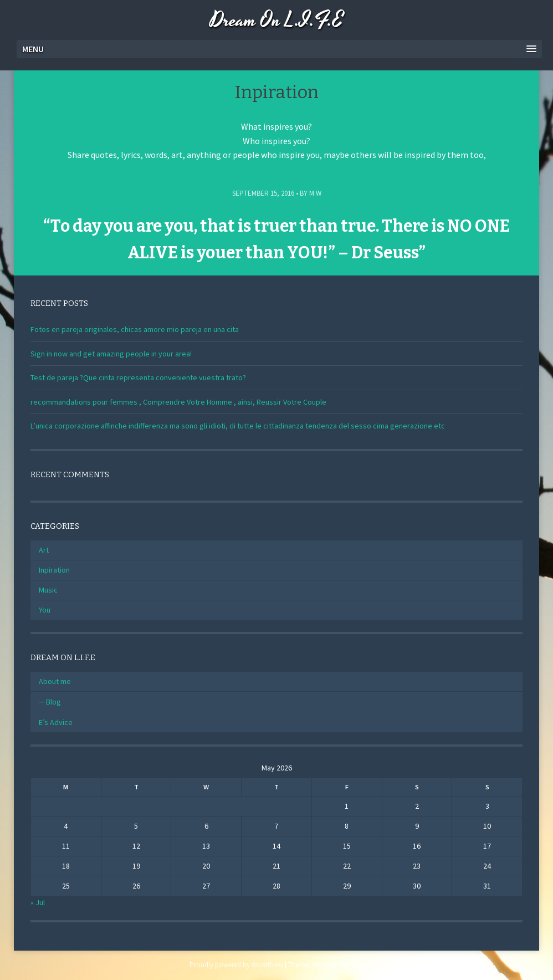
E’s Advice (56, 722)
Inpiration (54, 570)
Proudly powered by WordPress (236, 965)
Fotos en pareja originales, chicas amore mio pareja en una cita (135, 329)
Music (48, 590)
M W (315, 193)
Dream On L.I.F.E (277, 21)
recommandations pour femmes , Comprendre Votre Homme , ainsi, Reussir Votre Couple (178, 402)
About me (55, 681)
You (45, 610)
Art (44, 550)
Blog (53, 702)
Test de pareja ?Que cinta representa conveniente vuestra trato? (138, 377)
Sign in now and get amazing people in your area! (111, 354)
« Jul (38, 902)
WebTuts (350, 965)
